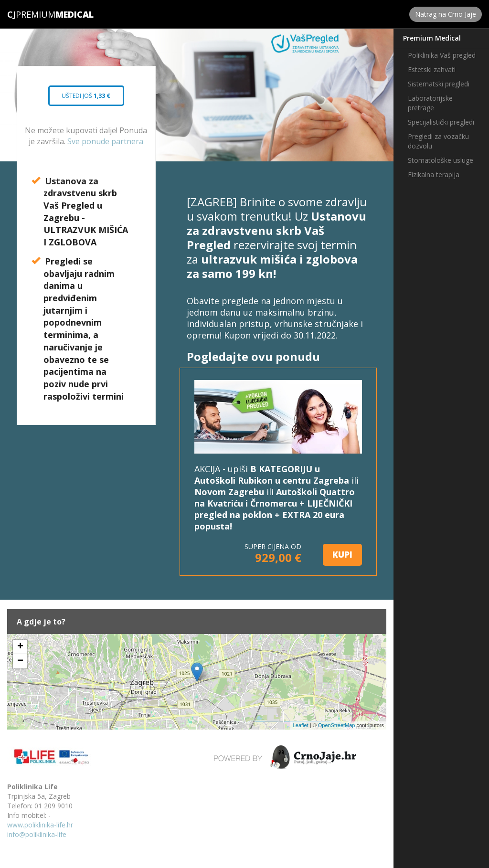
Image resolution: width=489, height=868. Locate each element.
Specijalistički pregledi (441, 122)
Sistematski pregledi (439, 84)
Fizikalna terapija (434, 175)
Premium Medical (432, 38)
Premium (31, 14)
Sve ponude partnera (105, 141)
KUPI (342, 554)
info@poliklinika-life (37, 834)
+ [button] (20, 647)
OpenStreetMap (337, 725)
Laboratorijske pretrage (430, 103)
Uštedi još (86, 99)
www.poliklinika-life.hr (40, 825)
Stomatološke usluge (441, 160)
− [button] (20, 661)
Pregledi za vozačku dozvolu (438, 141)
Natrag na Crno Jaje (446, 14)
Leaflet (301, 725)
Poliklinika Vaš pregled (442, 55)
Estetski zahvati (432, 69)
